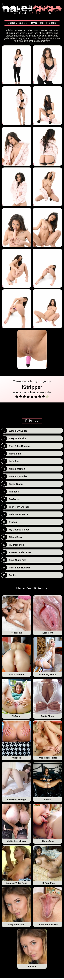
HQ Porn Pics (48, 865)
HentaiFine (16, 615)
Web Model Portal (48, 740)
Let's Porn (48, 615)
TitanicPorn (48, 823)
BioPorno (16, 698)
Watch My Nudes (48, 656)
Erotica (48, 781)
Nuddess (16, 740)
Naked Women (16, 656)
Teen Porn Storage (16, 781)
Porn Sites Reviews (48, 907)
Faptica (32, 948)
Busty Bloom (48, 698)
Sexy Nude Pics (16, 907)
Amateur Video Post (16, 865)
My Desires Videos (16, 823)
